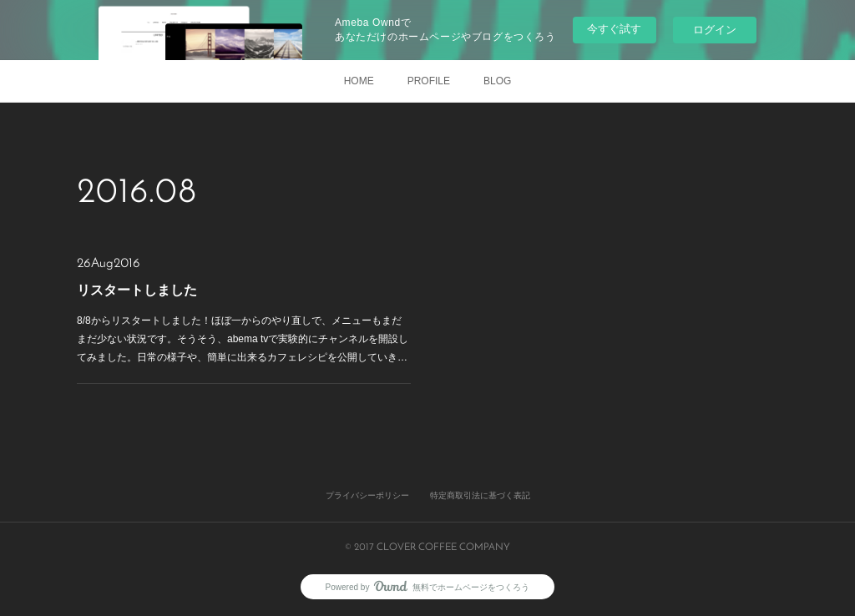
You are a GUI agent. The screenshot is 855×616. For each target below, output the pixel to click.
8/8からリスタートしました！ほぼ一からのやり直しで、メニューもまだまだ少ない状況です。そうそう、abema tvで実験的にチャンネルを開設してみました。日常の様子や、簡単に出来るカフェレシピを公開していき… (243, 338)
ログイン (715, 30)
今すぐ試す (614, 29)
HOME (359, 81)
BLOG (497, 81)
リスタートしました (137, 290)
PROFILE (429, 81)
